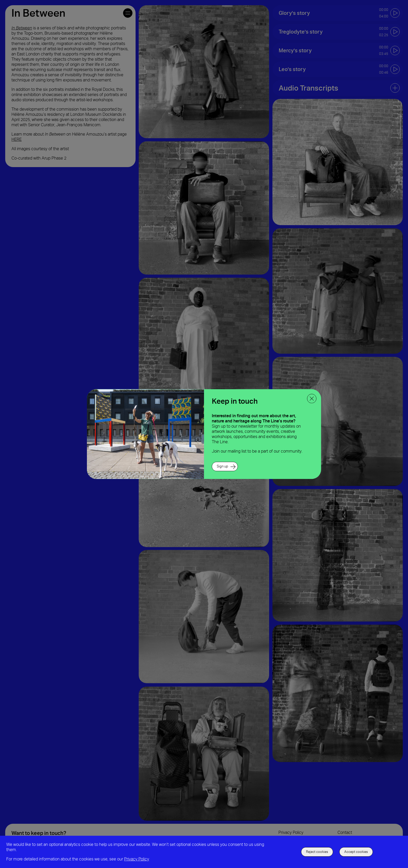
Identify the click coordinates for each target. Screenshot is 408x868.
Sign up (222, 466)
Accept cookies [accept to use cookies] (356, 852)
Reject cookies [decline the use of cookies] (317, 852)
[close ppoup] (312, 398)
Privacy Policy (137, 859)
